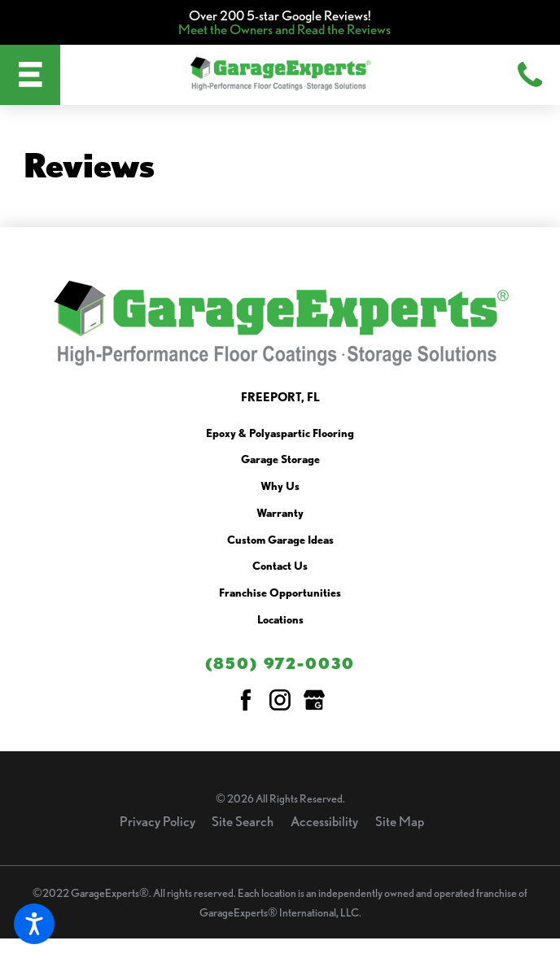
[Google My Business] (314, 700)
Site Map (400, 821)
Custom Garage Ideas (280, 540)
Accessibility (324, 821)
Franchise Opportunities (280, 593)
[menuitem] (280, 437)
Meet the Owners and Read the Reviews (284, 29)
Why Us (280, 487)
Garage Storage (280, 460)
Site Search (243, 821)
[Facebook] (246, 700)
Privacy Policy (157, 821)
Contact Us (280, 566)
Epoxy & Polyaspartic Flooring (280, 434)
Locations (280, 620)
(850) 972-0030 (280, 663)
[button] (34, 924)
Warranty (280, 514)
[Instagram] (280, 700)
